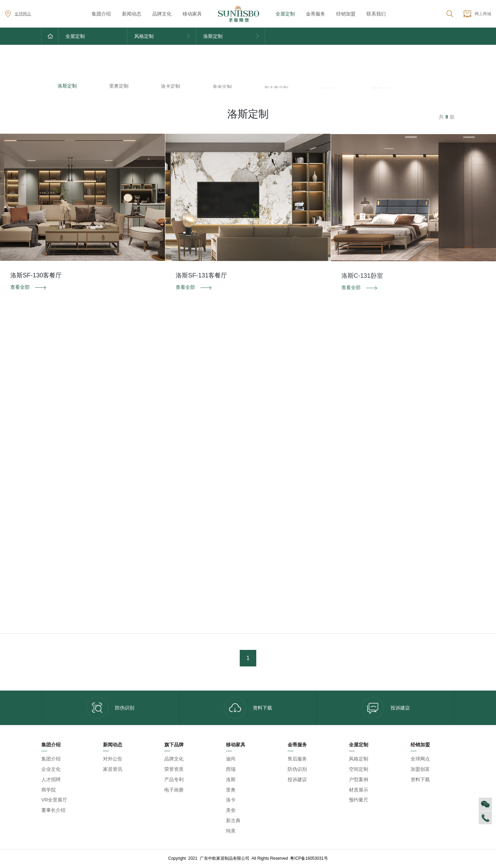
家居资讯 (113, 769)
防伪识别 (110, 708)
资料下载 (248, 708)
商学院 (49, 790)
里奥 (231, 790)
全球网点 (18, 14)
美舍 (231, 810)
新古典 (233, 820)
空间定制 (359, 769)
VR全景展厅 (54, 800)
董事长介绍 (53, 810)
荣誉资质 (174, 769)
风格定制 (359, 759)
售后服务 (297, 759)
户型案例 (359, 779)
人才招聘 (51, 779)
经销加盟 (346, 14)
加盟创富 (420, 769)
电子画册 (174, 790)
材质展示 (359, 790)
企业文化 (51, 769)
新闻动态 (132, 14)
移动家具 (192, 14)
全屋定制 (285, 14)
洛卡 (231, 800)
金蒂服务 (316, 14)
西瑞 (231, 769)
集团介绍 (101, 14)
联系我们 (376, 14)
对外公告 (113, 759)
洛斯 (231, 779)
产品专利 (174, 779)
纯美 (231, 831)
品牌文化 (162, 14)
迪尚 (231, 759)
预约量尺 (359, 800)
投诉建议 (386, 708)
